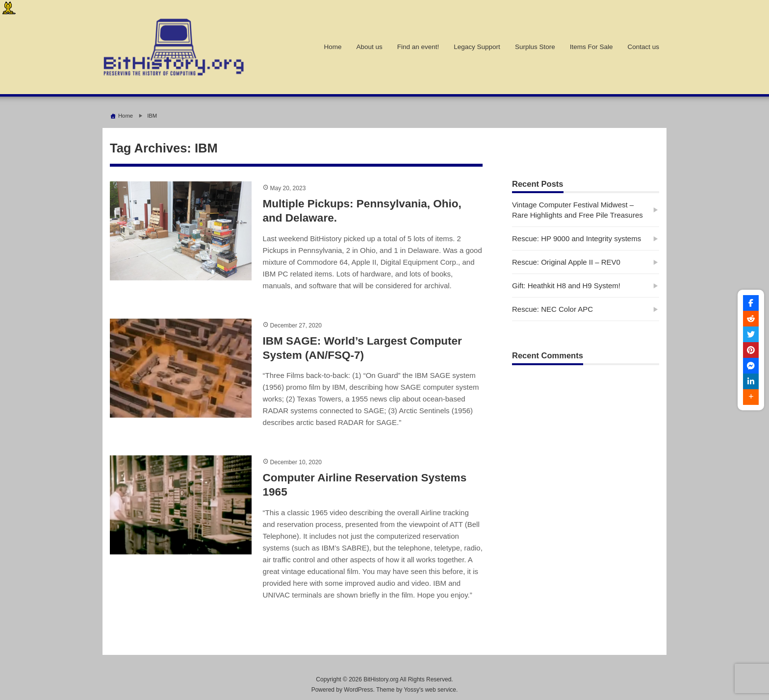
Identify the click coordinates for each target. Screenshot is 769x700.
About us (369, 47)
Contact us (643, 47)
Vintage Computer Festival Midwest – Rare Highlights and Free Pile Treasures (577, 210)
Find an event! (418, 47)
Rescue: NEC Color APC (552, 309)
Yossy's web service (430, 690)
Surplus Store (535, 47)
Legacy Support (477, 47)
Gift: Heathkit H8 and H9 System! (566, 286)
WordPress (358, 690)
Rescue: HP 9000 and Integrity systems (577, 238)
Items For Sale (591, 47)
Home (333, 47)
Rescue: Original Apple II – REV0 (566, 262)
